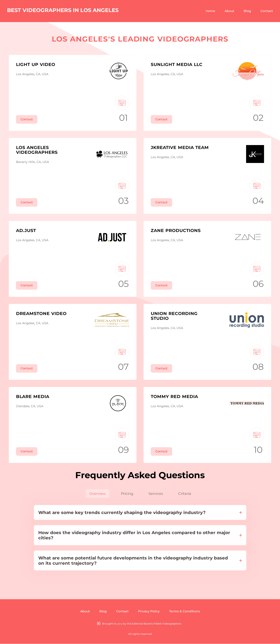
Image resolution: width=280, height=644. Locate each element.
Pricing (127, 494)
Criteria (185, 494)
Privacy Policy (149, 611)
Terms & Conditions (185, 611)
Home (210, 11)
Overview (97, 494)
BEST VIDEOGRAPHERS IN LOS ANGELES (63, 10)
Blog (247, 11)
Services (156, 494)
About (229, 11)
